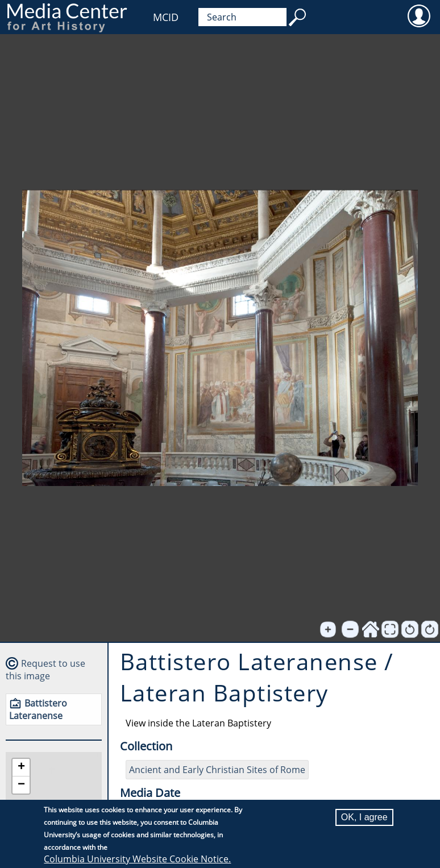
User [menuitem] (419, 15)
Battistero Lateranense (38, 709)
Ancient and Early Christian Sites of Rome (217, 770)
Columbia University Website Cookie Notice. (137, 859)
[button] (21, 768)
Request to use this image (45, 670)
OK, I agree (364, 817)
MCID (166, 17)
